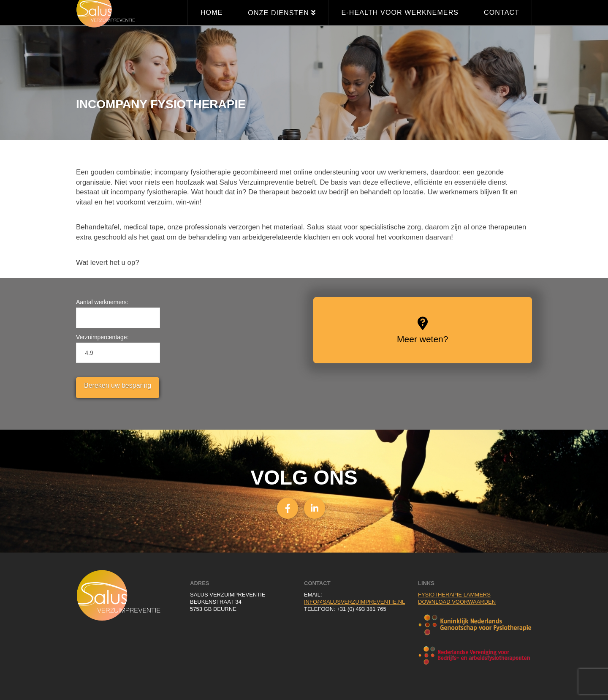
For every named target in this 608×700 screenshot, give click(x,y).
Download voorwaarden (457, 602)
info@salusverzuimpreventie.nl (354, 602)
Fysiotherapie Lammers (454, 595)
